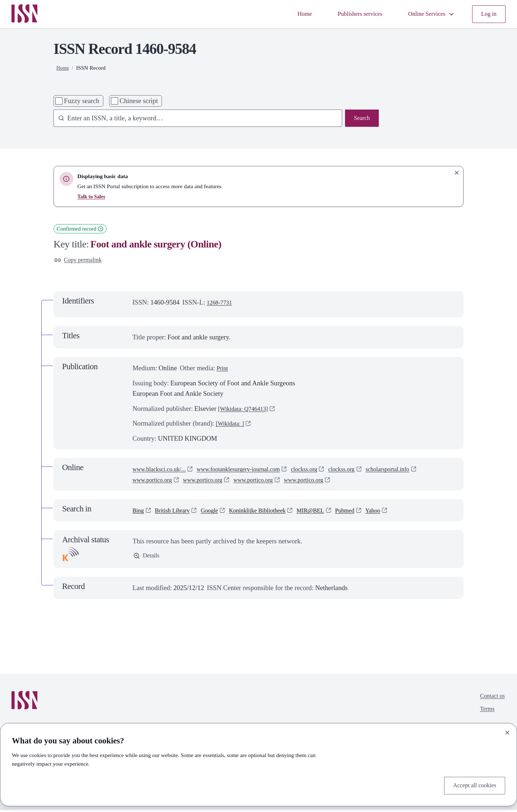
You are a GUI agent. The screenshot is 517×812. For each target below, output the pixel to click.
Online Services (427, 14)
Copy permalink (81, 261)
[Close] (507, 731)
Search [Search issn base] (361, 119)
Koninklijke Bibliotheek (271, 512)
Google (218, 512)
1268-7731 (221, 304)
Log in (488, 14)
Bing (139, 512)
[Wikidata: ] (232, 425)
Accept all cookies (471, 785)
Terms (485, 714)
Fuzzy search (81, 101)
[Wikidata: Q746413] (247, 410)
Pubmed (369, 512)
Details (148, 558)
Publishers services (348, 14)
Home (289, 14)
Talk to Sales (93, 196)
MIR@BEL (331, 512)
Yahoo (399, 512)
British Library (177, 512)
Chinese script (139, 101)
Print (223, 370)
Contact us (490, 699)
